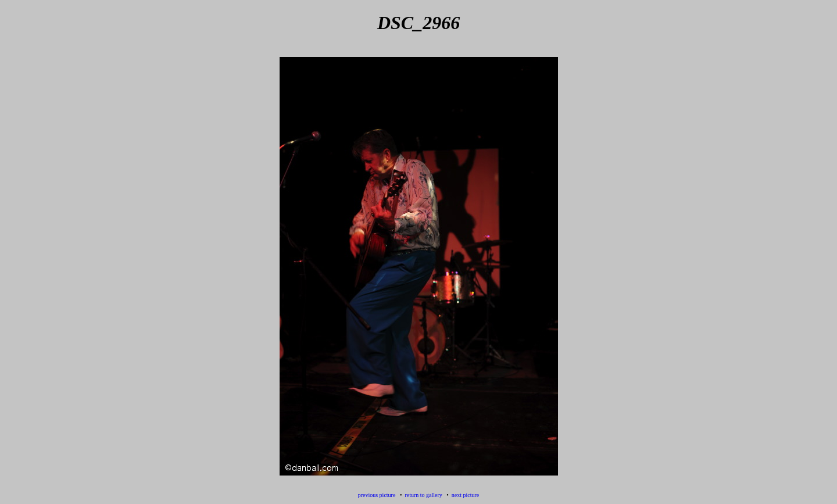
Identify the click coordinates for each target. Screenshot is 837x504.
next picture (465, 495)
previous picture (377, 495)
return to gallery (423, 495)
